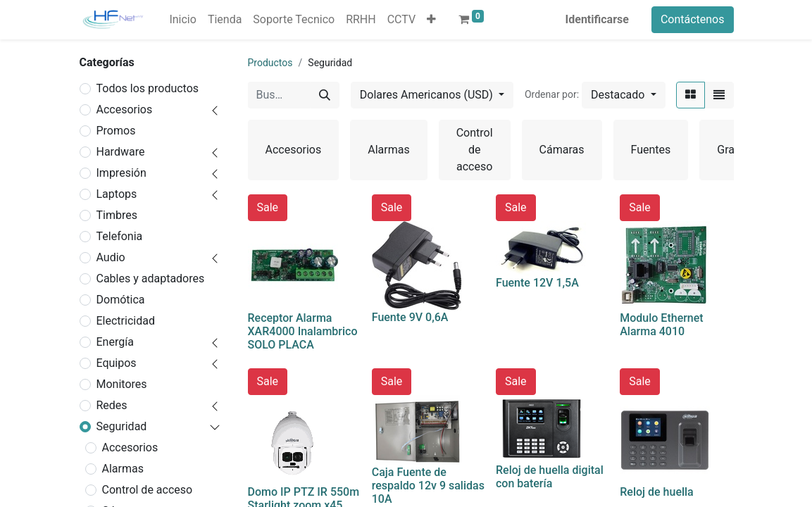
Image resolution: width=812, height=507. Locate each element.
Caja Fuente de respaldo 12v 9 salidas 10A (428, 486)
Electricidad (126, 321)
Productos (270, 63)
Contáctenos (693, 19)
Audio (111, 257)
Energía (115, 342)
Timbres (117, 215)
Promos (116, 131)
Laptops (117, 194)
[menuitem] (182, 20)
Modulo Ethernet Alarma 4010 (661, 325)
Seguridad (122, 426)
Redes (112, 405)
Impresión (121, 173)
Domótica (121, 300)
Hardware (121, 152)
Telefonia (120, 236)
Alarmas (123, 469)
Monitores (122, 384)
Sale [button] (268, 207)
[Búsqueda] (325, 95)
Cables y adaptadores (151, 278)
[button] (431, 20)
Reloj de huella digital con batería (550, 477)
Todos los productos (148, 88)
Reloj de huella (657, 492)
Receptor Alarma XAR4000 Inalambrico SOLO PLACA (303, 331)
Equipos (117, 363)
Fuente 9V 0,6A (410, 317)
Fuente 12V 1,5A (537, 283)
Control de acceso (148, 490)
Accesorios (125, 109)
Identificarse (597, 19)
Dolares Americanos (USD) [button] (428, 95)
